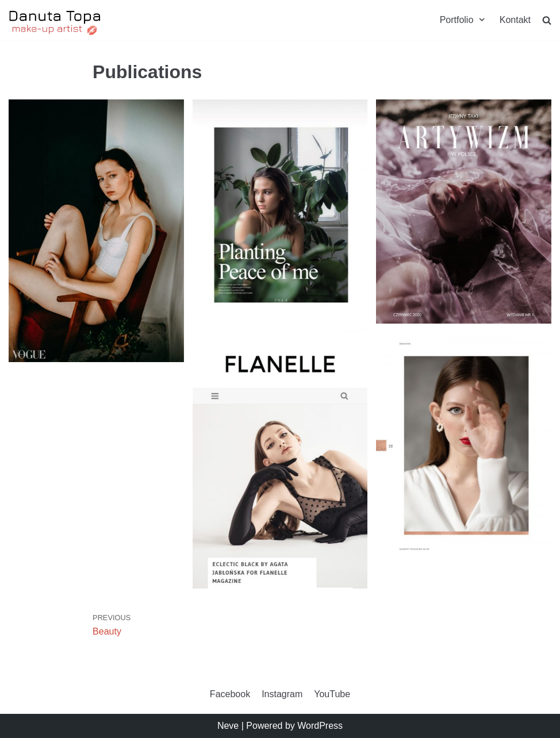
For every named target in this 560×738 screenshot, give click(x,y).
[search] (547, 20)
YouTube (332, 694)
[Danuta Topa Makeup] (55, 23)
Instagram (282, 694)
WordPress (320, 726)
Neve (228, 726)
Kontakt (515, 20)
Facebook (230, 694)
